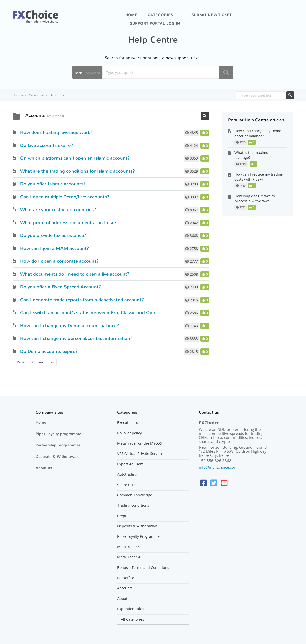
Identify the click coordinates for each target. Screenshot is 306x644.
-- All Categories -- (132, 619)
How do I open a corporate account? (59, 261)
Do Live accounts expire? (47, 145)
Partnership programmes (58, 445)
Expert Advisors (130, 464)
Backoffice (126, 578)
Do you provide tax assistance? (53, 235)
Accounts (125, 588)
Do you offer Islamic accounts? (53, 184)
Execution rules (130, 423)
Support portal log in (155, 24)
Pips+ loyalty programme (58, 434)
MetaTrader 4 (129, 557)
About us (44, 468)
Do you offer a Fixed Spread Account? (61, 287)
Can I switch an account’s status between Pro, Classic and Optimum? (95, 313)
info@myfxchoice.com (218, 467)
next (41, 362)
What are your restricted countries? (58, 210)
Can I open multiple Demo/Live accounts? (65, 197)
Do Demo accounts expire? (49, 351)
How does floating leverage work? (56, 132)
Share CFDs (127, 485)
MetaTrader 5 (129, 547)
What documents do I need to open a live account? (75, 274)
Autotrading (127, 474)
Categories (160, 15)
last (52, 362)
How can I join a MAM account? (55, 248)
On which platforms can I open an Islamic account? (75, 158)
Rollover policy (130, 433)
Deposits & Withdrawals (57, 457)
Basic (79, 73)
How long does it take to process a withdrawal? (255, 198)
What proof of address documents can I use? (68, 223)
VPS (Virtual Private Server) (140, 454)
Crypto (123, 516)
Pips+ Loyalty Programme (138, 536)
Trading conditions (133, 505)
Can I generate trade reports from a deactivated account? (82, 300)
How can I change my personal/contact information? (76, 338)
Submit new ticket (211, 15)
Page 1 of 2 (25, 362)
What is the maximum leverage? (253, 155)
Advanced (93, 73)
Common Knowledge (135, 495)
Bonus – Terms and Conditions (143, 568)
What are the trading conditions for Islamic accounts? (78, 171)
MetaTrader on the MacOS (140, 443)
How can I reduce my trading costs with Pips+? (259, 177)
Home (131, 15)
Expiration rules (131, 609)
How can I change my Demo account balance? (70, 326)
